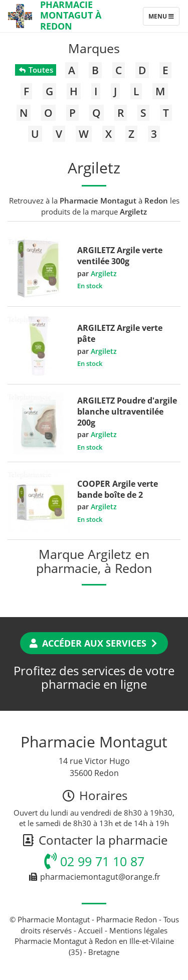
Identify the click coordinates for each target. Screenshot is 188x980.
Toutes (35, 70)
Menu (164, 19)
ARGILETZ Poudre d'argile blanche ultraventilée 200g (127, 412)
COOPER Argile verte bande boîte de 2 (118, 489)
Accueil (90, 930)
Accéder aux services (94, 643)
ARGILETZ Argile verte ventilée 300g (120, 256)
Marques (94, 48)
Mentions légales (138, 930)
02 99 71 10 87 (94, 861)
